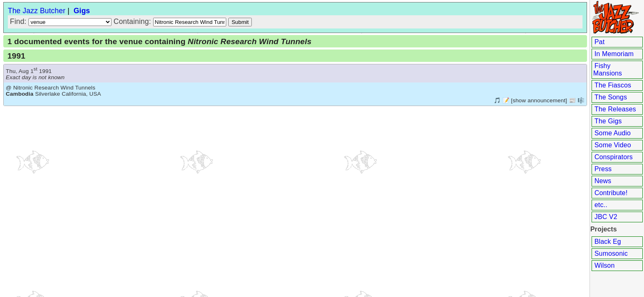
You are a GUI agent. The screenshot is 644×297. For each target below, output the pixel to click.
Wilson (605, 265)
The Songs (611, 97)
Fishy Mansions (608, 70)
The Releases (615, 109)
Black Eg (608, 242)
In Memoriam (614, 54)
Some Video (613, 145)
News (603, 181)
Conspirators (614, 157)
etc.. (601, 205)
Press (603, 169)
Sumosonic (611, 253)
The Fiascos (613, 85)
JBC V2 (606, 217)
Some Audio (613, 133)
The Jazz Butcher (37, 11)
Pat (600, 42)
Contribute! (611, 193)
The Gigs (608, 121)
